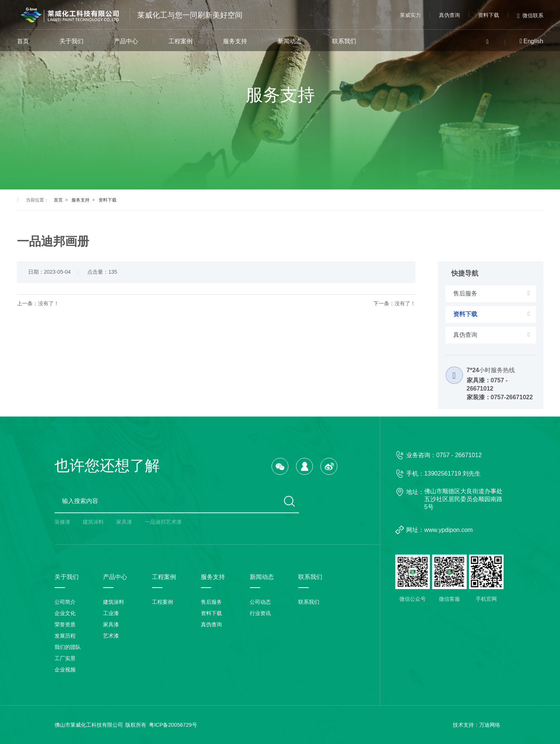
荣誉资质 (65, 624)
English (533, 41)
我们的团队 (68, 647)
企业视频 (65, 670)
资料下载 (489, 15)
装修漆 (62, 522)
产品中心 (126, 41)
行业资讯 (260, 613)
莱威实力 (410, 15)
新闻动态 (290, 41)
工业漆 (111, 613)
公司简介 (65, 602)
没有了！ (49, 303)
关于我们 (71, 41)
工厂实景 (65, 658)
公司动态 (260, 602)
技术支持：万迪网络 (477, 725)
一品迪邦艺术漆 (163, 522)
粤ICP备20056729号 (173, 725)
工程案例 (181, 41)
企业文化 (65, 613)
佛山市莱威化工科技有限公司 (89, 725)
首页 (23, 41)
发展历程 (65, 636)
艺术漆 (111, 636)
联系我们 (344, 41)
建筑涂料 (93, 522)
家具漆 (124, 522)
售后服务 (211, 602)
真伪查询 (449, 15)
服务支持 (235, 41)
